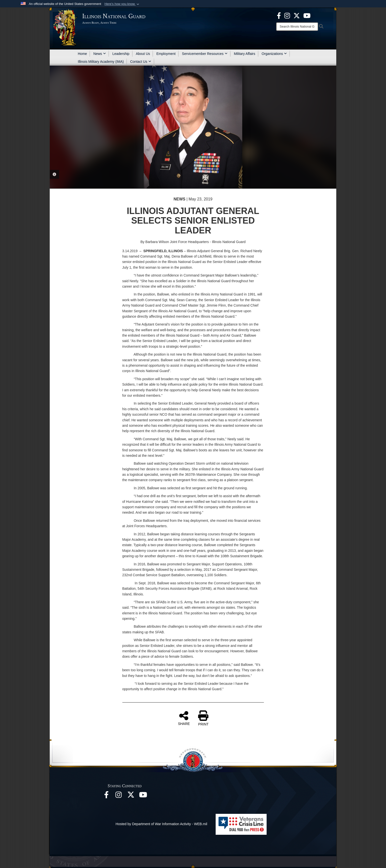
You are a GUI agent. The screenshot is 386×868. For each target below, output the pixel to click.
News (100, 54)
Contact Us (141, 62)
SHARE (184, 718)
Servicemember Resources (205, 54)
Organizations (274, 54)
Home (82, 54)
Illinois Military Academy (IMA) (101, 62)
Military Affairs (245, 54)
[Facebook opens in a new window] (279, 15)
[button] (122, 4)
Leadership (121, 54)
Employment (166, 54)
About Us (143, 54)
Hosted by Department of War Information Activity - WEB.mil (161, 824)
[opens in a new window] (297, 15)
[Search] (297, 27)
